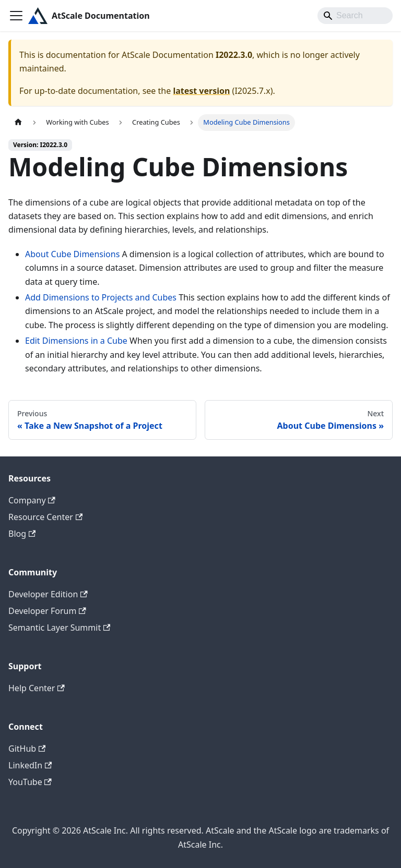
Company (32, 500)
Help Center (37, 688)
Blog (22, 534)
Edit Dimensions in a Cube (76, 341)
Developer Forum (47, 611)
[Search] (355, 16)
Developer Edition (48, 594)
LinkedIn (30, 765)
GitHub (27, 749)
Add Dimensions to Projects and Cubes (101, 297)
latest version (201, 91)
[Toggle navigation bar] (16, 16)
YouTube (30, 782)
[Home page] (18, 122)
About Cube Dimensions (72, 254)
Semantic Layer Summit (59, 628)
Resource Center (45, 517)
